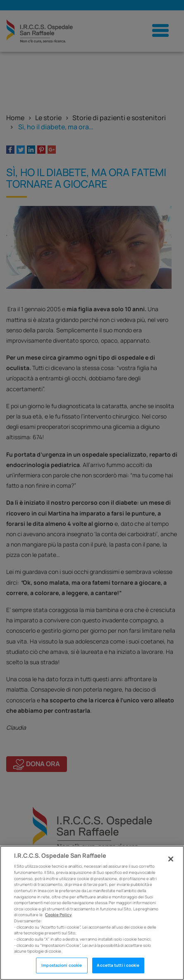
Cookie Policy (58, 915)
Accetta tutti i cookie (118, 965)
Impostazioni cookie (62, 965)
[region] (92, 913)
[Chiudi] (171, 859)
